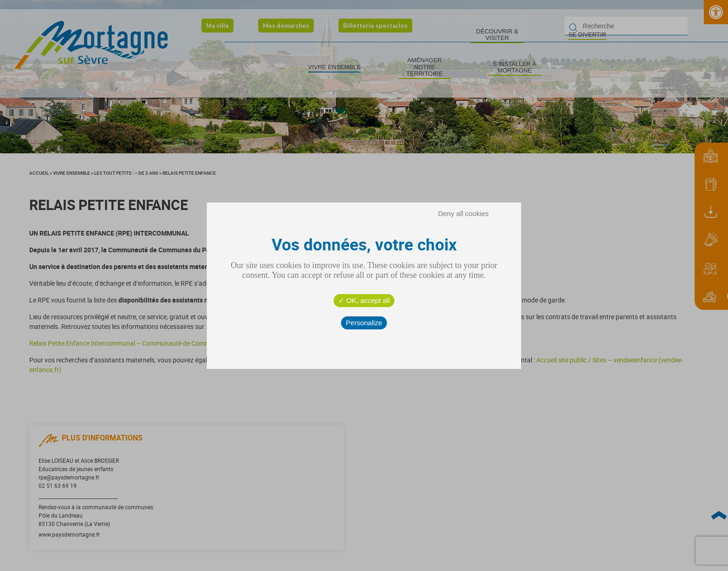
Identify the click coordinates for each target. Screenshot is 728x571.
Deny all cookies (463, 213)
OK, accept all (364, 300)
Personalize (364, 323)
